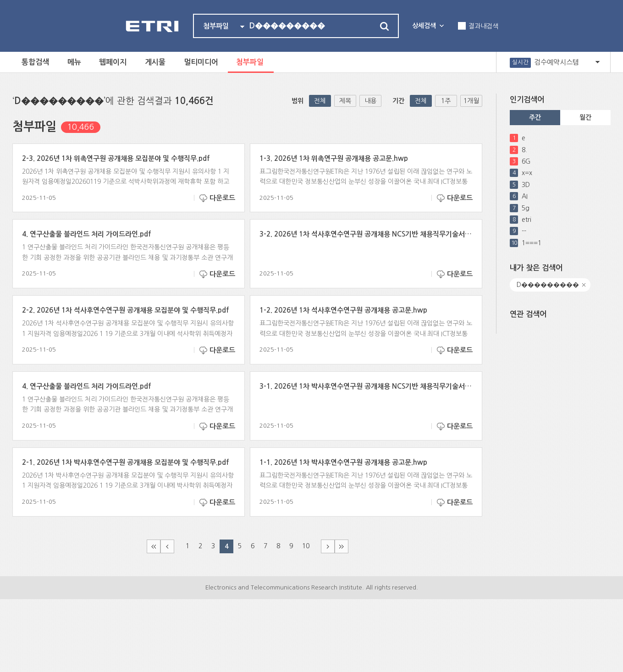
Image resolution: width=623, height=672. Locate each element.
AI (525, 196)
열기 (598, 62)
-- (524, 231)
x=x (527, 173)
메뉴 (74, 62)
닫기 (584, 285)
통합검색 (35, 62)
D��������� (548, 285)
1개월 (471, 101)
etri (527, 220)
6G (526, 161)
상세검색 (424, 26)
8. (524, 150)
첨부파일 (251, 62)
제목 (345, 101)
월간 (585, 117)
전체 (320, 101)
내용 (370, 101)
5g (526, 208)
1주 (446, 101)
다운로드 (222, 198)
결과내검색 (483, 26)
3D (526, 185)
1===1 (532, 243)
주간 (535, 117)
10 (306, 546)
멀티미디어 (201, 62)
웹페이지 (113, 62)
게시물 (156, 62)
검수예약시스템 (557, 62)
